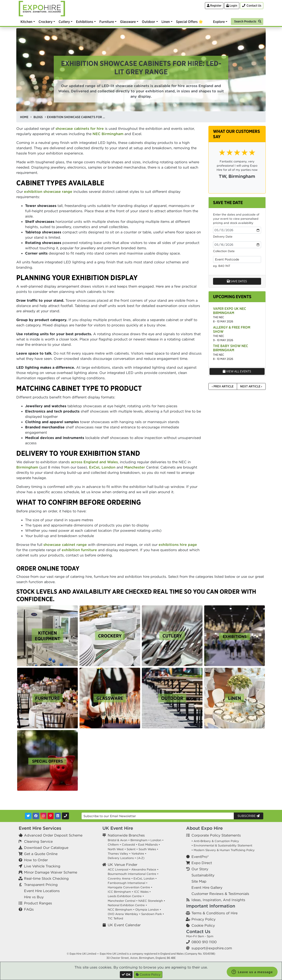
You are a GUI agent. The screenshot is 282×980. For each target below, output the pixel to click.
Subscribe (249, 816)
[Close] (126, 975)
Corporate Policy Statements (216, 835)
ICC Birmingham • (120, 892)
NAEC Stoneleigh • (152, 901)
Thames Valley (118, 854)
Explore (219, 22)
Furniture (107, 22)
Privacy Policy (203, 919)
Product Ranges (38, 903)
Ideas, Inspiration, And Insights (218, 900)
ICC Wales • (142, 892)
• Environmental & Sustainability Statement (222, 845)
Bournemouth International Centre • (133, 874)
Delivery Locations (121, 858)
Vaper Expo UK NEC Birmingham (230, 311)
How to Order (36, 860)
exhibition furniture (79, 550)
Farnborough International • (128, 883)
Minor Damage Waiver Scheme (51, 872)
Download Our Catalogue (46, 848)
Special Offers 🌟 (189, 22)
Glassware (128, 22)
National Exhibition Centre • (127, 905)
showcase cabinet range (65, 545)
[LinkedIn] (58, 816)
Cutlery (64, 22)
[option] (47, 636)
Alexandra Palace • (145, 869)
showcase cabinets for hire (80, 128)
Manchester (135, 467)
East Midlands (148, 845)
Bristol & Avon (118, 840)
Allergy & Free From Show (232, 329)
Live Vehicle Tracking (42, 866)
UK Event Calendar (124, 925)
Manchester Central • (123, 901)
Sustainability (203, 875)
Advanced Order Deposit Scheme (53, 835)
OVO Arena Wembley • (124, 914)
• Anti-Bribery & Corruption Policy (215, 841)
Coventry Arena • (120, 879)
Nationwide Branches (126, 835)
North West (116, 849)
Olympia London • (148, 910)
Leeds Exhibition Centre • (126, 896)
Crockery (45, 22)
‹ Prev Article (223, 386)
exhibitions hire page (178, 545)
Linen (166, 22)
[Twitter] (28, 816)
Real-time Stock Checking (46, 878)
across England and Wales (94, 462)
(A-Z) (141, 858)
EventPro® (200, 857)
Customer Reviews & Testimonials (220, 894)
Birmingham (27, 467)
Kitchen (26, 22)
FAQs (29, 909)
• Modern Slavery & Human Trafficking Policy (223, 850)
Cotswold (128, 845)
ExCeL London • (145, 879)
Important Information (211, 906)
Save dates (237, 281)
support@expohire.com (212, 948)
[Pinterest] (51, 816)
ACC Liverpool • (119, 869)
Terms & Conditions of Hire (214, 913)
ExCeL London (102, 467)
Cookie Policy (203, 925)
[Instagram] (43, 816)
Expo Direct (202, 863)
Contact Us (198, 931)
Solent (131, 849)
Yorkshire (138, 854)
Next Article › (251, 386)
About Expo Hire (204, 828)
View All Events (237, 371)
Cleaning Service (38, 841)
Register (214, 6)
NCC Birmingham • (121, 910)
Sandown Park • (153, 914)
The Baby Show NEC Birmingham (231, 348)
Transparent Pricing (41, 885)
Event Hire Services (40, 828)
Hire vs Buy (34, 897)
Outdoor (148, 22)
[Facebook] (36, 816)
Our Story (200, 869)
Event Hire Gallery (207, 887)
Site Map (199, 881)
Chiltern (113, 845)
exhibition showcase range (48, 192)
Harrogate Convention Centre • (130, 887)
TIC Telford (115, 918)
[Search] (247, 21)
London (156, 840)
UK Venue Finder (122, 865)
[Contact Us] (252, 6)
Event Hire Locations (42, 891)
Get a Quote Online (41, 854)
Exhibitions (85, 22)
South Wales (147, 849)
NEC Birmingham (108, 134)
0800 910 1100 (204, 942)
